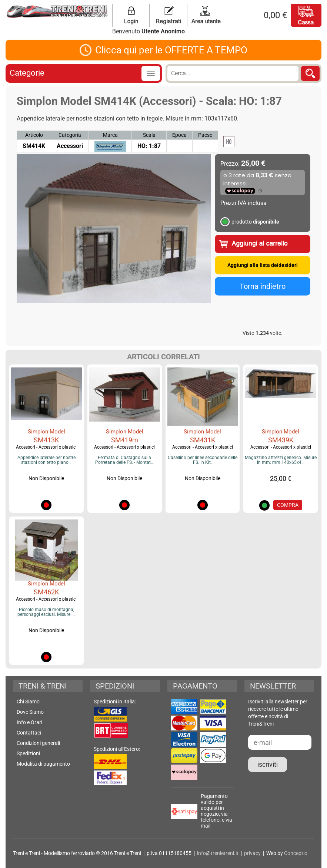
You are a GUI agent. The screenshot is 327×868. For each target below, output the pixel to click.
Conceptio (296, 853)
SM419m (125, 440)
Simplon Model (46, 432)
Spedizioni (28, 753)
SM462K (46, 592)
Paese (205, 135)
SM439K (281, 440)
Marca (110, 135)
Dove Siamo (30, 712)
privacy (252, 853)
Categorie (27, 73)
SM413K (46, 440)
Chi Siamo (28, 702)
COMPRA (288, 505)
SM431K (203, 440)
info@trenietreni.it (218, 853)
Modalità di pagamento (43, 764)
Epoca (179, 135)
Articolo (34, 135)
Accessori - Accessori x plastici (46, 447)
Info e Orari (29, 722)
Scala (149, 135)
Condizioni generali (38, 743)
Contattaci (29, 733)
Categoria (70, 135)
